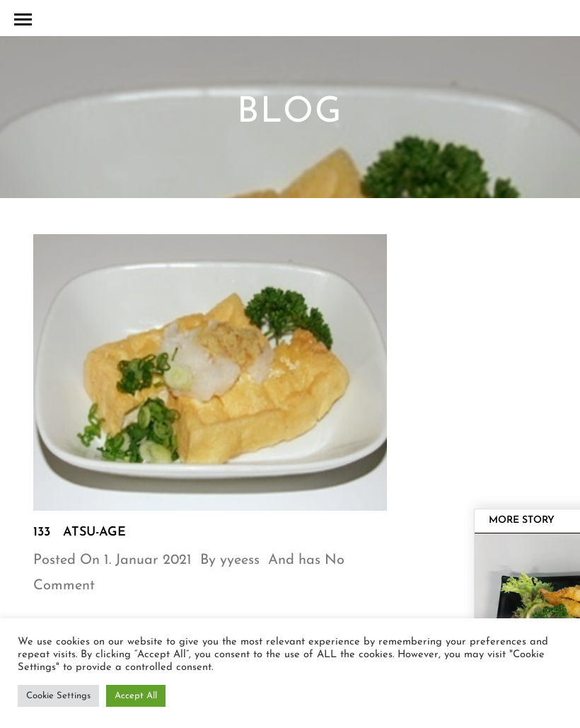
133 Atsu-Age (80, 532)
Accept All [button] (136, 696)
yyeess (240, 560)
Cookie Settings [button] (58, 696)
